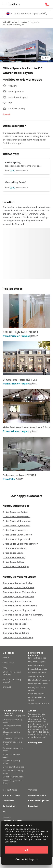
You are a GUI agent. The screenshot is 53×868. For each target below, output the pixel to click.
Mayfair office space (37, 662)
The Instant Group (11, 795)
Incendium (33, 806)
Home (6, 658)
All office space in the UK (39, 704)
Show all (7, 114)
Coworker (33, 790)
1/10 (45, 58)
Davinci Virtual (9, 806)
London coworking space (14, 716)
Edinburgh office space (38, 684)
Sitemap (7, 687)
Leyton (35, 22)
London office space (37, 658)
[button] (20, 163)
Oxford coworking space (13, 767)
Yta (4, 812)
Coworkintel (8, 801)
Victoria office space (37, 673)
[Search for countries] (9, 14)
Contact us (8, 662)
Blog (5, 667)
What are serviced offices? (12, 673)
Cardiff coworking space (14, 777)
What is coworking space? (12, 681)
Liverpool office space (38, 669)
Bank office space (36, 665)
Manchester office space (39, 680)
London (25, 22)
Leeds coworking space (13, 738)
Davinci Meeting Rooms (39, 801)
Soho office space (36, 676)
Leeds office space (36, 694)
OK (26, 850)
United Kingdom (11, 22)
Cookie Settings (26, 859)
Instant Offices (10, 790)
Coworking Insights (37, 795)
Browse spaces (35, 743)
